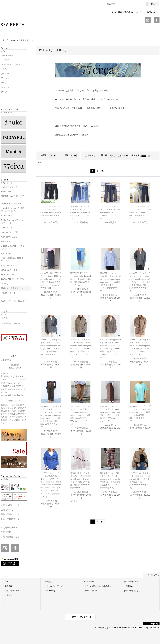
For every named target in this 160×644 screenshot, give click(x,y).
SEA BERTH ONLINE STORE (128, 628)
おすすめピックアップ (53, 586)
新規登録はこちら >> (11, 323)
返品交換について (133, 12)
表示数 (44, 155)
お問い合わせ (153, 12)
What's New (89, 582)
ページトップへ (153, 575)
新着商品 (48, 582)
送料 (120, 12)
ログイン (5, 318)
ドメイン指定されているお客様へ (98, 586)
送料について (7, 510)
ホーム (8, 582)
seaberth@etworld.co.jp (12, 395)
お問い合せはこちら (10, 537)
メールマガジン (91, 591)
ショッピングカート (13, 591)
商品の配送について (10, 514)
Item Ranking (50, 591)
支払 (114, 12)
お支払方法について (10, 505)
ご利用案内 (6, 532)
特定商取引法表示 (9, 528)
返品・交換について (10, 519)
